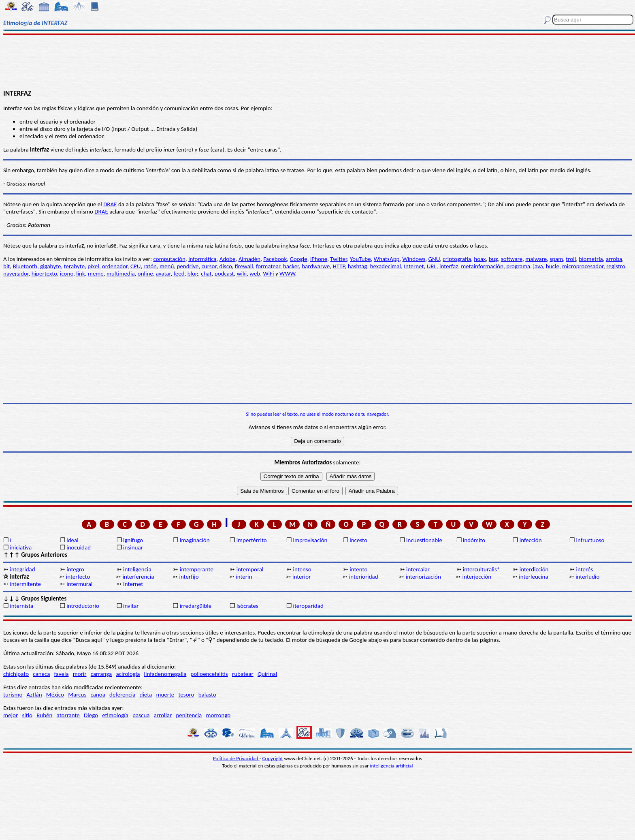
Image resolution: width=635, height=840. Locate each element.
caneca (41, 674)
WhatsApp (387, 259)
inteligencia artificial (392, 766)
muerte (165, 695)
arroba (614, 259)
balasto (207, 695)
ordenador (115, 266)
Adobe (228, 259)
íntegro (75, 569)
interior (302, 577)
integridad (22, 569)
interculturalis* (481, 569)
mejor (11, 715)
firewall (244, 266)
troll (571, 259)
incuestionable (424, 540)
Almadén (250, 259)
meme (96, 274)
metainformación (482, 266)
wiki (242, 274)
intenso (302, 569)
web (255, 274)
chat (206, 274)
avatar (163, 274)
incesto (358, 540)
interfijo (189, 577)
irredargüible (196, 606)
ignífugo (133, 540)
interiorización (423, 577)
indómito (474, 540)
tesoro (186, 695)
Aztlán (34, 695)
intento (358, 569)
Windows (414, 259)
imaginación (195, 540)
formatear (268, 266)
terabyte (74, 266)
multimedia (121, 274)
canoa (98, 695)
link (81, 274)
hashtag (358, 266)
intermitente (25, 584)
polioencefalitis (209, 674)
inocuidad (79, 547)
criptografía (457, 259)
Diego (91, 715)
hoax (480, 259)
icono (67, 274)
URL (432, 266)
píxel (93, 266)
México (55, 695)
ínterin (244, 577)
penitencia (189, 715)
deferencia (122, 695)
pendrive (188, 266)
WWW (287, 274)
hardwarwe (316, 266)
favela (62, 674)
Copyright (273, 758)
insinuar (133, 547)
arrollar (163, 715)
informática (202, 259)
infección (531, 540)
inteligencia (137, 569)
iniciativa (21, 547)
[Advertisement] (317, 62)
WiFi (268, 274)
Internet (414, 266)
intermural (79, 584)
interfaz (449, 266)
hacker (291, 266)
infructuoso (590, 540)
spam (556, 259)
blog (193, 274)
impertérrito (252, 540)
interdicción (534, 569)
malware (536, 259)
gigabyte (50, 266)
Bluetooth (25, 266)
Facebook (275, 259)
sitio (27, 715)
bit (6, 266)
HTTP (339, 266)
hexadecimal (386, 266)
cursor (209, 266)
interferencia (139, 577)
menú (167, 266)
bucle (553, 266)
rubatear (243, 674)
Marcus (77, 695)
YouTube (360, 259)
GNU (434, 259)
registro (616, 266)
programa (518, 266)
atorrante (68, 715)
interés (585, 569)
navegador (16, 274)
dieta (146, 695)
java (538, 266)
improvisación (310, 540)
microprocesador (583, 266)
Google (298, 259)
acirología (128, 674)
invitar (131, 606)
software (512, 259)
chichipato (16, 674)
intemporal (250, 569)
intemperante (197, 569)
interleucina (533, 577)
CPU (135, 266)
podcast (224, 274)
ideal (72, 540)
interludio (587, 577)
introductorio (83, 606)
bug (493, 259)
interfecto (78, 577)
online (145, 274)
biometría (591, 259)
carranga (101, 674)
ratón (150, 266)
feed (179, 274)
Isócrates (247, 606)
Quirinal (267, 674)
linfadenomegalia (165, 674)
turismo (13, 695)
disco (226, 266)
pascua (141, 715)
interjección (477, 577)
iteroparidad (308, 606)
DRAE (110, 204)
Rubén (44, 715)
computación (169, 259)
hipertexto (44, 274)
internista (21, 606)
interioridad (364, 577)
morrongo (218, 715)
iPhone (319, 259)
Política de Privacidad (236, 758)
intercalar (418, 569)
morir (80, 674)
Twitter (339, 259)
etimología (115, 715)
